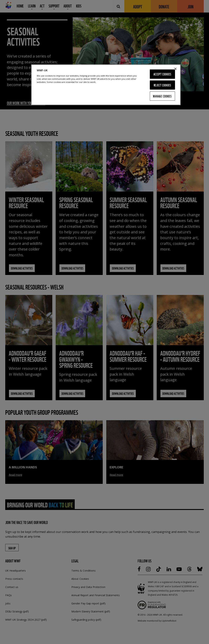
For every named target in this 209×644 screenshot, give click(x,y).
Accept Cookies (162, 74)
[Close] (175, 69)
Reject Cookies (162, 85)
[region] (106, 85)
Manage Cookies (162, 96)
